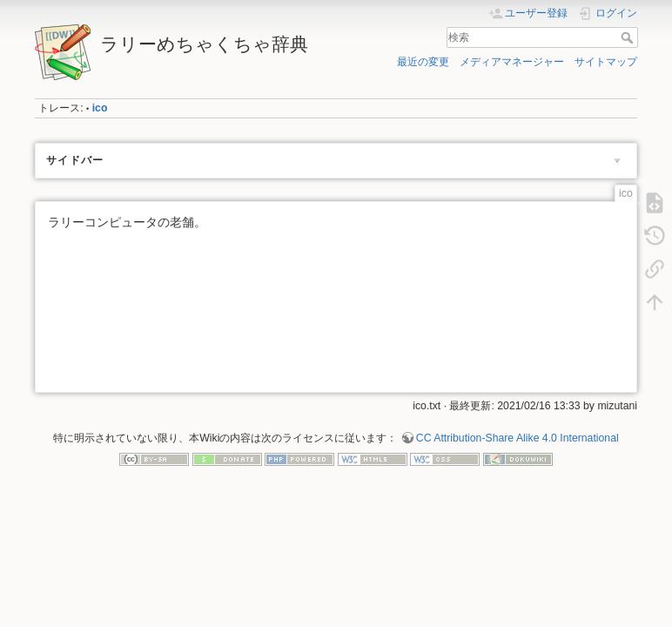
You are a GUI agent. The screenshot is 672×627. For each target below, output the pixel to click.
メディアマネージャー (512, 62)
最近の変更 (423, 62)
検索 (629, 37)
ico (100, 108)
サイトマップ (606, 62)
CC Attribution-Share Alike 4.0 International (517, 438)
